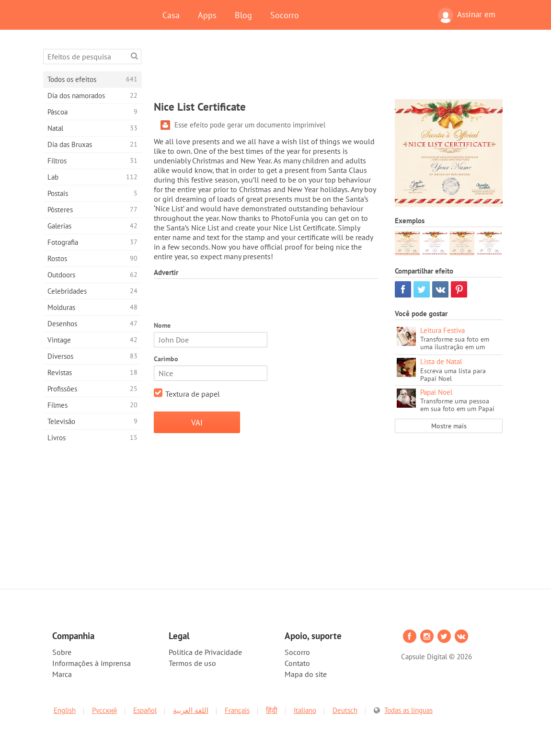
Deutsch (345, 710)
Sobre (62, 652)
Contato (297, 663)
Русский (104, 710)
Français (237, 710)
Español (145, 710)
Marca (62, 674)
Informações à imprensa (92, 663)
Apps (207, 15)
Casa (171, 15)
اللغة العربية (191, 710)
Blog (243, 15)
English (65, 710)
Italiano (305, 710)
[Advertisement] (328, 70)
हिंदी (272, 710)
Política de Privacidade (205, 652)
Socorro (285, 15)
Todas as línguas (408, 710)
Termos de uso (192, 663)
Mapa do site (306, 674)
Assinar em (467, 15)
